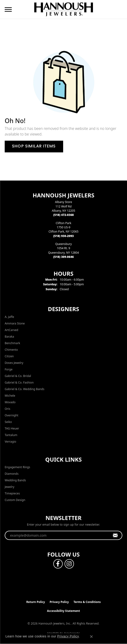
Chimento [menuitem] (11, 350)
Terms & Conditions (87, 602)
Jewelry (10, 487)
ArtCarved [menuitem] (12, 330)
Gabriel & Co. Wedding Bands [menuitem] (25, 389)
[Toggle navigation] (8, 9)
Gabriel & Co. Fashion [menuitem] (19, 382)
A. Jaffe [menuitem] (9, 317)
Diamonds (12, 474)
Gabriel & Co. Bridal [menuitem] (18, 376)
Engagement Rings (17, 467)
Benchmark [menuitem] (12, 343)
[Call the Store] (64, 215)
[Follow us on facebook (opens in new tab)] (58, 564)
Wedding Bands (15, 480)
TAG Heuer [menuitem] (12, 428)
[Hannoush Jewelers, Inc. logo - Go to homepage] (64, 9)
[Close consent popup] (91, 636)
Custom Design (15, 500)
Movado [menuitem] (10, 402)
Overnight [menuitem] (12, 415)
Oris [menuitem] (8, 409)
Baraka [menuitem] (9, 337)
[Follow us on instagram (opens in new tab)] (69, 564)
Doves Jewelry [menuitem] (14, 363)
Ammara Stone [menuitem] (15, 323)
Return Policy (36, 602)
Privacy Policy (59, 602)
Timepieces (12, 493)
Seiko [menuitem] (8, 422)
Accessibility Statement (63, 611)
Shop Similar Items (34, 147)
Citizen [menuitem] (9, 356)
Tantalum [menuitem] (11, 435)
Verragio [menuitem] (10, 442)
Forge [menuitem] (9, 369)
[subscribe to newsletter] (115, 535)
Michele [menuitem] (10, 396)
